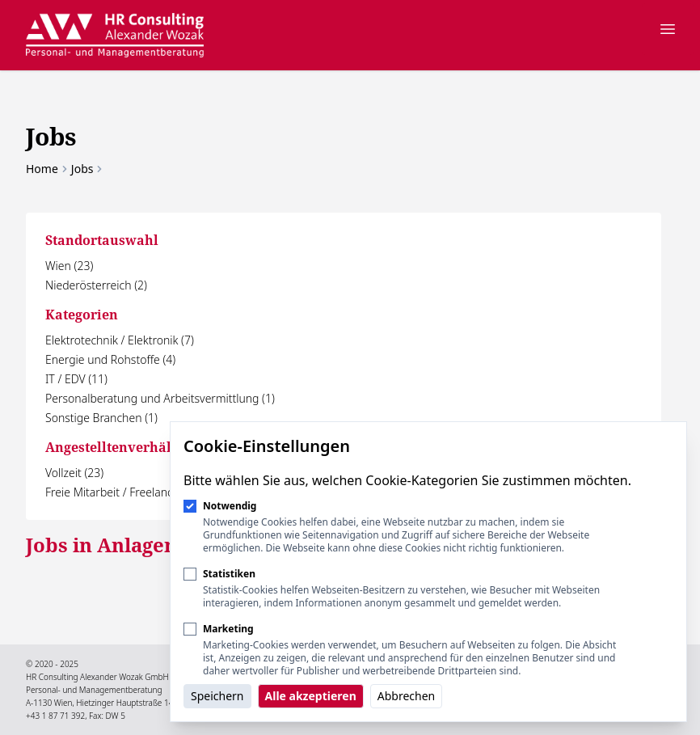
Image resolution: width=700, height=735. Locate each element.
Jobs (82, 169)
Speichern (217, 696)
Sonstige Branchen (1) (101, 418)
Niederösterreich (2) (96, 285)
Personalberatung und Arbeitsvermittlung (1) (160, 398)
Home (42, 169)
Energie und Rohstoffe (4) (110, 359)
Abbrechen (406, 696)
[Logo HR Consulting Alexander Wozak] (115, 35)
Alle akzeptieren (311, 696)
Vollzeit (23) (74, 473)
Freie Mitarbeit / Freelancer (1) (122, 492)
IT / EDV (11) (76, 379)
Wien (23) (69, 266)
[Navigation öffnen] (668, 29)
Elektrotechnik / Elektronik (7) (120, 340)
